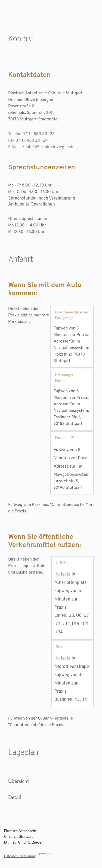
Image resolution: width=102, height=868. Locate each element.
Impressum (43, 853)
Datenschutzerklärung (20, 856)
